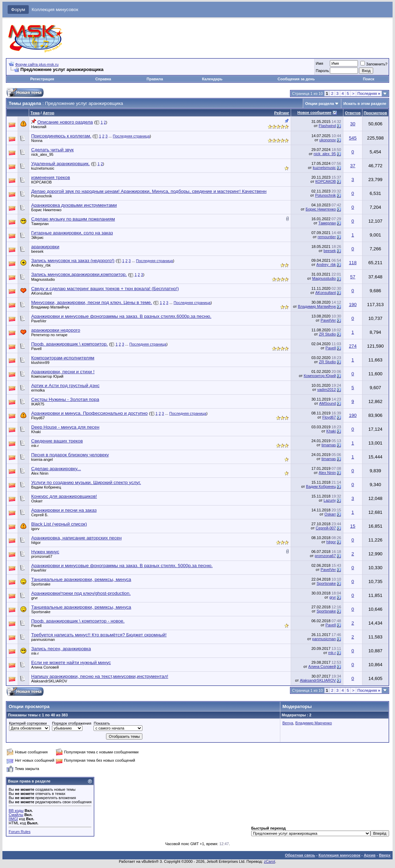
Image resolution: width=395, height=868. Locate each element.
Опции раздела (320, 104)
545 (353, 138)
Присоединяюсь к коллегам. (61, 136)
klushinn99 (40, 363)
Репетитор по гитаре (49, 335)
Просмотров (375, 113)
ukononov (328, 140)
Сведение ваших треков (57, 441)
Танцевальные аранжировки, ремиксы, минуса (81, 579)
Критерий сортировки (28, 723)
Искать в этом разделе (365, 104)
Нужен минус (45, 552)
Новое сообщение (314, 113)
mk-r (35, 446)
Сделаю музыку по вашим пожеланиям (73, 219)
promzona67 (42, 556)
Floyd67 (38, 418)
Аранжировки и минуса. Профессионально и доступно (89, 413)
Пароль (322, 71)
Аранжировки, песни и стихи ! (63, 372)
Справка (103, 79)
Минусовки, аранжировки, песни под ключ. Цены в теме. (92, 302)
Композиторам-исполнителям (63, 358)
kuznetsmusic (43, 168)
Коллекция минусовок (55, 10)
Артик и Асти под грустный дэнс (65, 386)
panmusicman (43, 639)
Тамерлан (40, 224)
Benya (288, 723)
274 (353, 346)
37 (353, 166)
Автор (48, 113)
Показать (102, 723)
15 (353, 526)
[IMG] (13, 819)
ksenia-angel (42, 459)
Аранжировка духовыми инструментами (74, 205)
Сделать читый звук (52, 150)
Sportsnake (41, 584)
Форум (18, 10)
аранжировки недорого (56, 330)
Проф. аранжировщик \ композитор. (69, 344)
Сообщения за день (296, 79)
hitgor (36, 543)
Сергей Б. (40, 515)
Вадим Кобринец (46, 487)
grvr (34, 598)
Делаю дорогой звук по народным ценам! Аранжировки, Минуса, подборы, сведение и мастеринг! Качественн (149, 191)
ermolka (38, 390)
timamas (329, 445)
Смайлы (16, 815)
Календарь (212, 79)
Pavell (36, 349)
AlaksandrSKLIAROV (49, 681)
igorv (35, 529)
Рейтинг (282, 113)
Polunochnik (42, 196)
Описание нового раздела (65, 122)
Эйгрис (37, 238)
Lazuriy (330, 500)
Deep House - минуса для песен (65, 427)
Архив (370, 855)
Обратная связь (300, 855)
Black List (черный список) (59, 524)
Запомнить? (374, 64)
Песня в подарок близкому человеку (70, 455)
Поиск (368, 79)
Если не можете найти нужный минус (71, 663)
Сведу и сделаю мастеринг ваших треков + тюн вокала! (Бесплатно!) (105, 289)
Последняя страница (131, 136)
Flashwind (327, 126)
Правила (155, 79)
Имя (319, 63)
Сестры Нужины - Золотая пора (65, 399)
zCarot (270, 861)
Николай (39, 127)
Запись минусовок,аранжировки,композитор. (79, 274)
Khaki (36, 432)
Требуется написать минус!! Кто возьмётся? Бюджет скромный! (99, 635)
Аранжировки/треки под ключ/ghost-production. (81, 593)
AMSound (327, 403)
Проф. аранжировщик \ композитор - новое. (78, 621)
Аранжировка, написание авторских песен (76, 538)
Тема (35, 113)
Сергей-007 (326, 528)
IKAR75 (38, 404)
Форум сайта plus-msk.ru (37, 64)
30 (353, 124)
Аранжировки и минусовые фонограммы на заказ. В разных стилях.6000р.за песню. (121, 316)
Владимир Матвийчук (50, 307)
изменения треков (51, 177)
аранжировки (45, 247)
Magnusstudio (43, 279)
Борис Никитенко (46, 210)
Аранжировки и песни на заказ (64, 510)
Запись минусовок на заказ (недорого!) (73, 261)
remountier (327, 237)
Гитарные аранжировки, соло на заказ (72, 233)
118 (353, 263)
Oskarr (37, 501)
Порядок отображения (72, 723)
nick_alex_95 (42, 154)
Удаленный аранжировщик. (60, 164)
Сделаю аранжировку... (56, 469)
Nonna (37, 141)
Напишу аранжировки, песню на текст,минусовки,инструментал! (100, 676)
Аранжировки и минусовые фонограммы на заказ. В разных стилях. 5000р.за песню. (122, 566)
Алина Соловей (45, 667)
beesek (37, 251)
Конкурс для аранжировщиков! (64, 496)
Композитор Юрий (47, 376)
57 (353, 277)
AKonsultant (41, 293)
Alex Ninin (40, 473)
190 (353, 305)
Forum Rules (20, 832)
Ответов (353, 113)
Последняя (369, 93)
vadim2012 (327, 390)
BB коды (16, 811)
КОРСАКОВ (41, 182)
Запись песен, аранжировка (61, 649)
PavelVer (39, 321)
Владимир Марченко (314, 723)
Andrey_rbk (41, 265)
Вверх (385, 855)
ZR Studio (327, 334)
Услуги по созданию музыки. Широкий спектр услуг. (86, 482)
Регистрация (42, 79)
